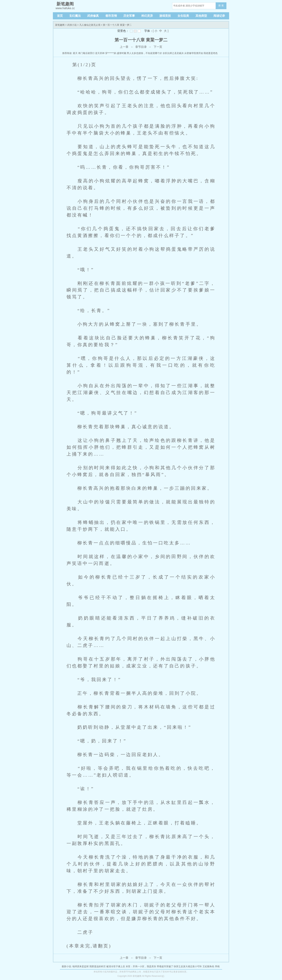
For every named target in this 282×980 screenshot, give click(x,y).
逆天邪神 (100, 53)
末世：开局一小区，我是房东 (141, 966)
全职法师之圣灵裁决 (173, 53)
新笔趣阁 (60, 25)
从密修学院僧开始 (194, 53)
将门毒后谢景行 (86, 53)
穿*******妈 (111, 53)
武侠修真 (93, 16)
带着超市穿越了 (165, 966)
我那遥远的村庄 (98, 966)
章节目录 (141, 47)
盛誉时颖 (122, 53)
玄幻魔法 (75, 16)
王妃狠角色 (208, 966)
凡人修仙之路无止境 (90, 25)
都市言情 (111, 16)
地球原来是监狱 (80, 966)
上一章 (124, 47)
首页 (60, 16)
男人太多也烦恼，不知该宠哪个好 (144, 53)
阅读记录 (219, 16)
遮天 (75, 53)
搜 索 (221, 5)
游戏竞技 (165, 16)
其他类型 (201, 16)
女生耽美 (183, 16)
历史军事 (129, 16)
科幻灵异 (147, 16)
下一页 (158, 47)
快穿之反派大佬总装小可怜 (188, 966)
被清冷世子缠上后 (116, 966)
